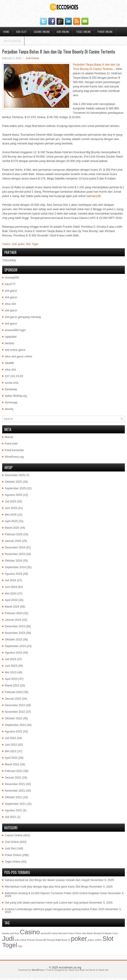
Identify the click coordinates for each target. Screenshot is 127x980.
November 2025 (15, 475)
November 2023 (15, 633)
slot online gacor (15, 350)
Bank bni (84, 970)
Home (6, 32)
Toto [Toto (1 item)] (20, 946)
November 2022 (15, 712)
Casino (6, 244)
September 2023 (15, 646)
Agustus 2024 (14, 574)
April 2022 (11, 758)
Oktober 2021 (13, 797)
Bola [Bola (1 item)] (17, 933)
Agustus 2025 (14, 495)
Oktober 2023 (13, 639)
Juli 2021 (10, 817)
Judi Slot (21, 32)
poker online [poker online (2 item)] (95, 940)
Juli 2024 (10, 580)
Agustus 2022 (14, 731)
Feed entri (11, 444)
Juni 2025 (11, 508)
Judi (14, 244)
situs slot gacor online (18, 356)
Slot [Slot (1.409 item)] (108, 939)
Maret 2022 (12, 764)
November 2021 (15, 791)
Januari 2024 (13, 620)
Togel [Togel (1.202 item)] (10, 945)
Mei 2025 (11, 515)
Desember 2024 (15, 547)
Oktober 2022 (13, 718)
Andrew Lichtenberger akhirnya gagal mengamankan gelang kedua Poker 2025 (55, 909)
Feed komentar (14, 450)
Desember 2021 (15, 784)
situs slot (10, 304)
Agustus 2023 (14, 653)
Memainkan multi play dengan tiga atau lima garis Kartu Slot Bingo (47, 887)
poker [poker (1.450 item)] (79, 939)
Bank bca (74, 970)
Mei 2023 (11, 672)
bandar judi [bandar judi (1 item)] (8, 933)
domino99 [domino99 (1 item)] (46, 933)
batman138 (94, 196)
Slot (28, 244)
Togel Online (83, 32)
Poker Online (105, 32)
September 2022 (15, 725)
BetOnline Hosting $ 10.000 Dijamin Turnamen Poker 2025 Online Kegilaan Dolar (56, 893)
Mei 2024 (11, 593)
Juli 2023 (10, 659)
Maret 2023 (12, 685)
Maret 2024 (12, 607)
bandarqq (11, 389)
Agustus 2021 (14, 810)
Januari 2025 (13, 541)
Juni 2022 (11, 745)
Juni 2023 (11, 666)
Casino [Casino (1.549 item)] (30, 932)
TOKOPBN (9, 260)
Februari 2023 (14, 692)
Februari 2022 (14, 771)
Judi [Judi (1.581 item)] (8, 938)
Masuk (9, 437)
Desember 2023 (15, 626)
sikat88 (9, 363)
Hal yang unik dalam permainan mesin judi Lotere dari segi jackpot (47, 903)
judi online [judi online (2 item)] (20, 940)
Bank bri (94, 970)
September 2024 (15, 567)
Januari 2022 (13, 777)
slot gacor (11, 291)
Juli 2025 (10, 501)
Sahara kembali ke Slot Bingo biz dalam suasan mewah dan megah (47, 880)
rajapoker (11, 337)
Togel (35, 244)
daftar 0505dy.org (16, 396)
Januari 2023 (13, 699)
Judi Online (63, 32)
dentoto (9, 343)
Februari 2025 (14, 534)
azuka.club (12, 383)
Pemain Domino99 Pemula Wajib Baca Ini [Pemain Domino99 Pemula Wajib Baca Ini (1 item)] (49, 940)
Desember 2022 (15, 705)
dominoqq (11, 402)
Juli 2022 (10, 738)
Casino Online (42, 32)
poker (21, 244)
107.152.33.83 (14, 376)
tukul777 (10, 284)
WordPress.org (14, 457)
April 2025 (11, 521)
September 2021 (15, 804)
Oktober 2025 (13, 482)
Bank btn (104, 970)
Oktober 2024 (13, 561)
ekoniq (9, 409)
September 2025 (15, 488)
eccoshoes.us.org (70, 967)
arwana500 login (15, 330)
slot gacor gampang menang (23, 317)
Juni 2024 (11, 587)
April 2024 (11, 600)
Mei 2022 (11, 751)
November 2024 (15, 554)
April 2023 (11, 679)
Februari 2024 (14, 613)
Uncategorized (12, 41)
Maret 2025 (12, 528)
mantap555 (12, 277)
